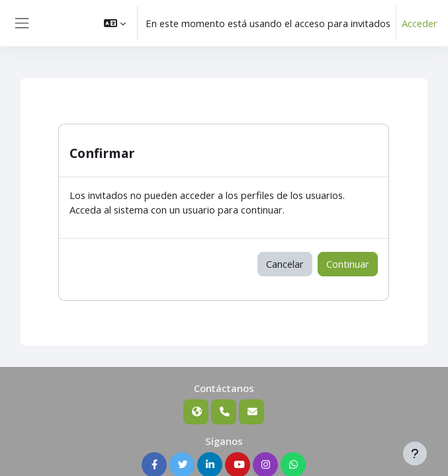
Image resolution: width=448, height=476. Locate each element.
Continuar (348, 264)
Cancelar (285, 264)
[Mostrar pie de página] (415, 454)
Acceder (420, 23)
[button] (115, 23)
